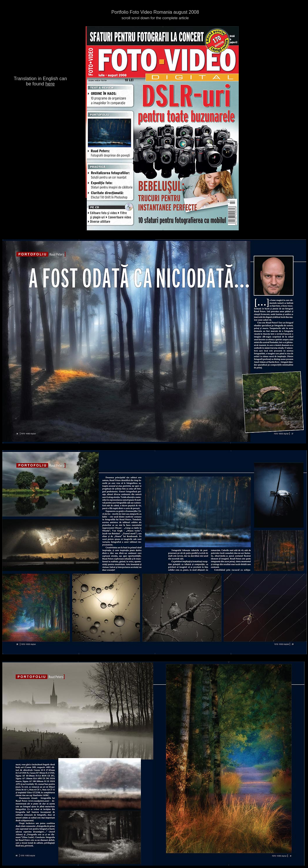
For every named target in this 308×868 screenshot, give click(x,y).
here (50, 84)
